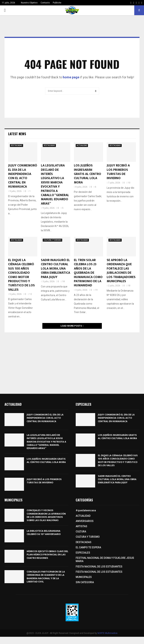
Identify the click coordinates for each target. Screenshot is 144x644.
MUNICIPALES (84, 577)
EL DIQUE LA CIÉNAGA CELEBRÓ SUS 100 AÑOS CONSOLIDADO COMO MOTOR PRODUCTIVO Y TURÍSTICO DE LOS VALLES (21, 275)
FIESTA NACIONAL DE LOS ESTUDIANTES (99, 567)
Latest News (17, 134)
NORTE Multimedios (108, 633)
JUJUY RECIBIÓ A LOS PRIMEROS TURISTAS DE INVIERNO (118, 172)
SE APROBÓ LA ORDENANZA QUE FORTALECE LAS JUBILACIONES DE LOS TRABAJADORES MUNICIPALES (121, 271)
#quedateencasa (86, 510)
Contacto (45, 3)
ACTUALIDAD (82, 145)
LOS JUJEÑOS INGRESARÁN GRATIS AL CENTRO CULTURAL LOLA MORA (87, 174)
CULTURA (81, 532)
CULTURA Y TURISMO (52, 240)
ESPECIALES (83, 553)
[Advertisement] (72, 361)
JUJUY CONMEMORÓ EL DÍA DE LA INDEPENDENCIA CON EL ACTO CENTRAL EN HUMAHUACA (23, 176)
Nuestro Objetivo (29, 3)
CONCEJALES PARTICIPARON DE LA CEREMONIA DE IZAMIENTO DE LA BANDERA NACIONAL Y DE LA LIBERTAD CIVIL (46, 577)
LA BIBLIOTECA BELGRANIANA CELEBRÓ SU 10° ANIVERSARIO (44, 533)
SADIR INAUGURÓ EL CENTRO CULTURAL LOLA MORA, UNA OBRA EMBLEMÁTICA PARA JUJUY (56, 269)
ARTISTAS (81, 526)
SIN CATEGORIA (85, 582)
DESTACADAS (16, 145)
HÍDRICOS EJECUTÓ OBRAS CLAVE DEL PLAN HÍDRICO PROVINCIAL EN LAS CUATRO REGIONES (47, 555)
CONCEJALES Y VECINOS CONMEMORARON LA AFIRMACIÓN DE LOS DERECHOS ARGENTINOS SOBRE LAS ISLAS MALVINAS (46, 515)
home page (71, 77)
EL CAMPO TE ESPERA (88, 547)
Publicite (57, 3)
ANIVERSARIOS (85, 521)
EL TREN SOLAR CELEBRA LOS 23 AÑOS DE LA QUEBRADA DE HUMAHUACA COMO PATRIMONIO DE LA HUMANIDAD (88, 273)
